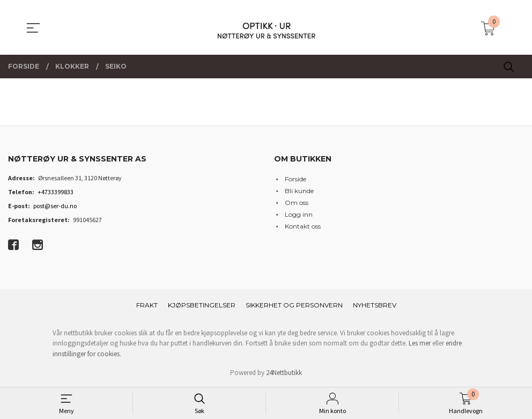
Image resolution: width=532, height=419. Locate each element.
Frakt (147, 305)
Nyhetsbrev (375, 305)
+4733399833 (56, 192)
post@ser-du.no (55, 206)
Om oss (297, 203)
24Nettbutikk (284, 373)
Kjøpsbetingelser (202, 305)
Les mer (420, 343)
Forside (295, 179)
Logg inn (299, 214)
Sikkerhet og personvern (294, 305)
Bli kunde (299, 191)
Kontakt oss (303, 226)
